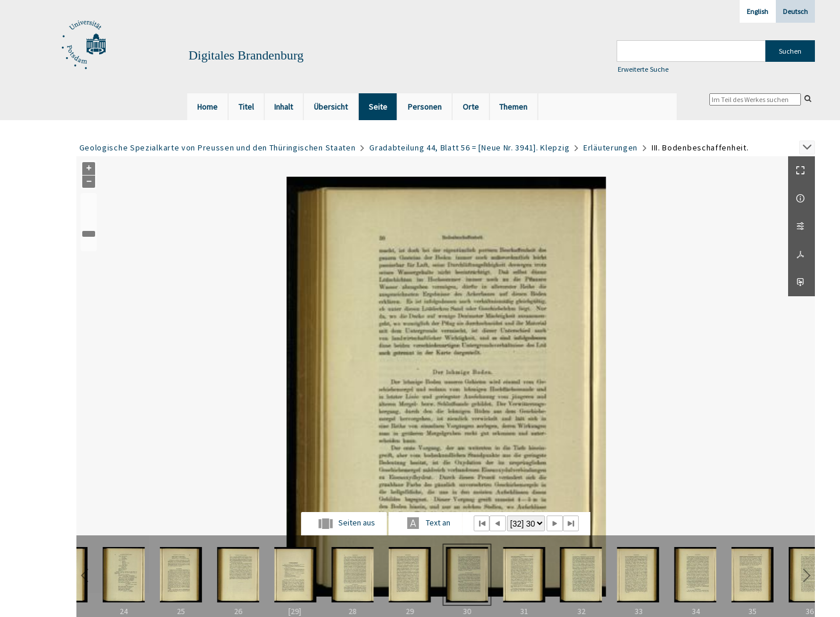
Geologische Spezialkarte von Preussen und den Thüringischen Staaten (218, 148)
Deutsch (795, 11)
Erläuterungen (610, 148)
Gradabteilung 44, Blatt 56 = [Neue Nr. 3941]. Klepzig (469, 148)
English (757, 11)
